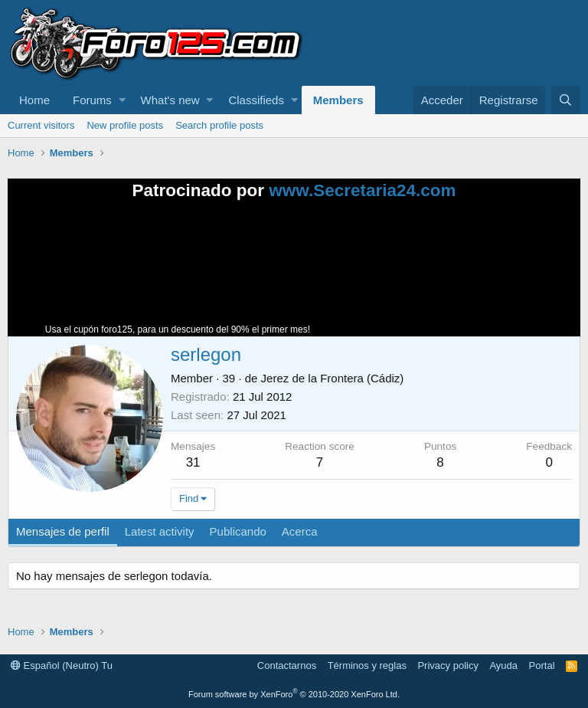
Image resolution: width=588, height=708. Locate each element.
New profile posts (125, 125)
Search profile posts (219, 125)
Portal (542, 665)
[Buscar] (566, 100)
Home (34, 100)
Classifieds (256, 100)
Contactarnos (287, 665)
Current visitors (41, 125)
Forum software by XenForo (294, 694)
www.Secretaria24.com (362, 190)
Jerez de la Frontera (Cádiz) (333, 378)
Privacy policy (448, 665)
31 (193, 462)
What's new (170, 100)
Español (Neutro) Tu (62, 665)
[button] (122, 100)
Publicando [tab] (238, 531)
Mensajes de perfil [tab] (63, 531)
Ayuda (503, 665)
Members (338, 100)
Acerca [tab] (300, 531)
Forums (92, 100)
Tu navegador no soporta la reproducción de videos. (428, 275)
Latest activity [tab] (160, 531)
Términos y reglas (367, 665)
